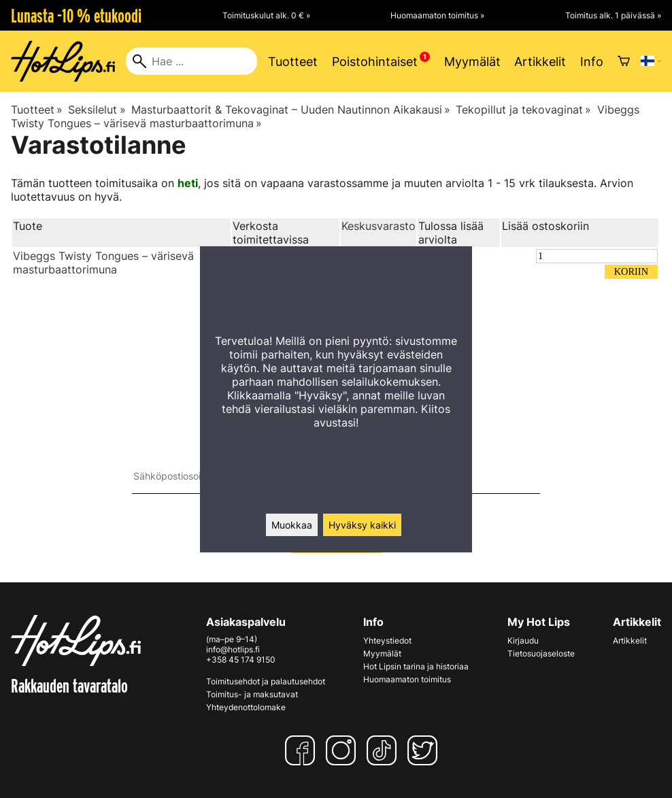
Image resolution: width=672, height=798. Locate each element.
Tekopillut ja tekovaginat (523, 110)
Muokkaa (292, 525)
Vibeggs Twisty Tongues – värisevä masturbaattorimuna (103, 263)
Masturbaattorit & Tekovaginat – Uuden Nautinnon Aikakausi (291, 110)
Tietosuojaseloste (541, 653)
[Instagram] (343, 750)
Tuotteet (293, 62)
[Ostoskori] (624, 61)
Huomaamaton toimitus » (437, 15)
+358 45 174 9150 (241, 660)
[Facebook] (303, 750)
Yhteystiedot (387, 641)
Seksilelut (97, 110)
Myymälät (472, 62)
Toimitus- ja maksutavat (252, 694)
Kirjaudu (523, 641)
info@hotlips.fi (233, 649)
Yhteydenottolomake (246, 707)
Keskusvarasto (379, 226)
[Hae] (191, 61)
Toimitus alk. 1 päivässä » (613, 15)
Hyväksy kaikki (362, 525)
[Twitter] (425, 750)
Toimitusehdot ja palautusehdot (266, 681)
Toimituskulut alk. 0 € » (266, 15)
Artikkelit (540, 62)
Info (592, 62)
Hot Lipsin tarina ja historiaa (416, 666)
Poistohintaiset (375, 62)
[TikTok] (384, 750)
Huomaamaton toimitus (407, 679)
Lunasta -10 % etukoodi (76, 16)
